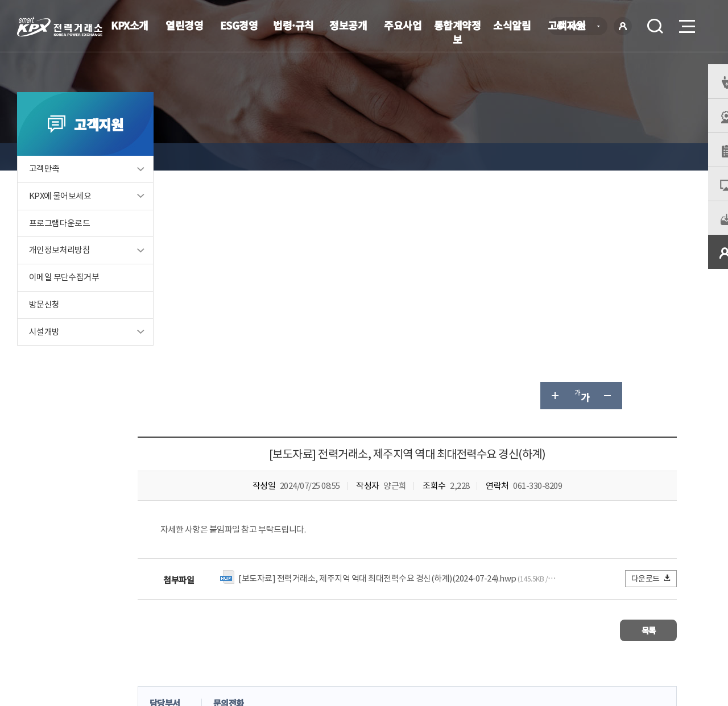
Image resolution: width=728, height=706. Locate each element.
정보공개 (348, 25)
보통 (298, 513)
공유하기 (636, 157)
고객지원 (218, 157)
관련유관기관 (644, 622)
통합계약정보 (458, 32)
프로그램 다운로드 (381, 623)
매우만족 (216, 513)
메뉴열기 (686, 23)
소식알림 (512, 25)
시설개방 (44, 348)
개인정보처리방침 (59, 266)
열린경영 (184, 25)
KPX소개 (130, 25)
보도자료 (315, 157)
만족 (261, 513)
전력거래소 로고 (60, 27)
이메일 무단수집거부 (64, 293)
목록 (643, 390)
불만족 (339, 513)
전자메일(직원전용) (464, 623)
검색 (655, 26)
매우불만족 (392, 513)
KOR (580, 27)
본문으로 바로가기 (0, 0)
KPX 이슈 (266, 157)
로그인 (623, 26)
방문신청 (44, 320)
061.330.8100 (352, 658)
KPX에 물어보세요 (60, 211)
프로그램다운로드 (59, 238)
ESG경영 (239, 25)
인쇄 (663, 157)
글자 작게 (609, 157)
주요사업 (403, 25)
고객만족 (44, 184)
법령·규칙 (293, 25)
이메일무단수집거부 (299, 623)
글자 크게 (554, 157)
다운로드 (652, 340)
